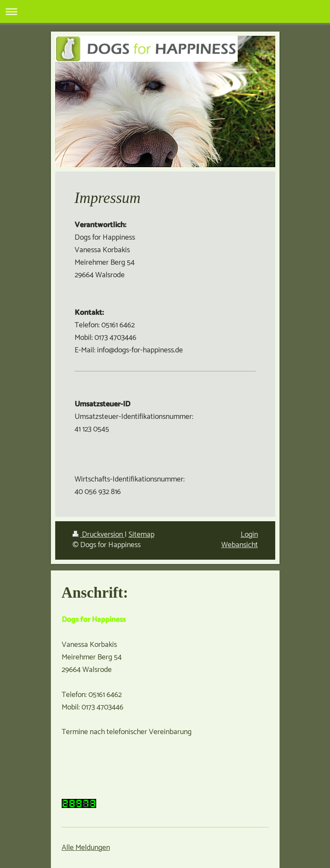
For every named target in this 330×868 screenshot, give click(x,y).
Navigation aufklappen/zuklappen (165, 11)
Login (249, 535)
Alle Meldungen (86, 848)
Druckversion (99, 535)
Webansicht (240, 545)
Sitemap (141, 535)
